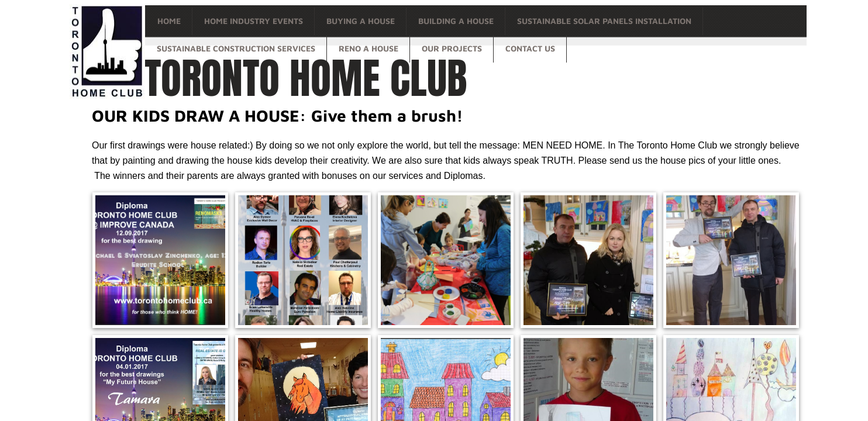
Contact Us (530, 48)
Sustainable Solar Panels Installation (604, 21)
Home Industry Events (254, 21)
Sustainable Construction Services (236, 48)
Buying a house (361, 21)
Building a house (456, 21)
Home (169, 21)
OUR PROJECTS (452, 48)
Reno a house (368, 48)
